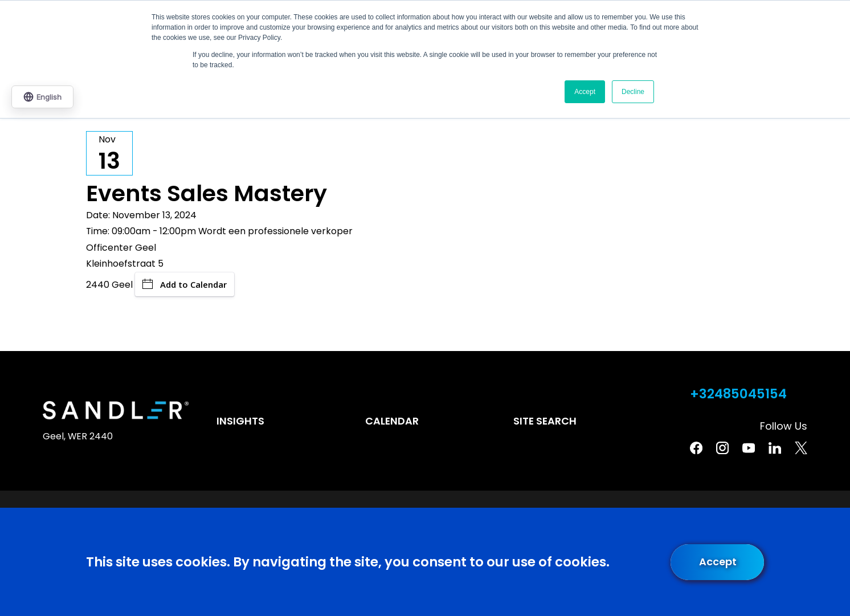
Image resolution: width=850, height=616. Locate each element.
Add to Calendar (185, 284)
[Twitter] (801, 448)
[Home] (116, 410)
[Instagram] (722, 448)
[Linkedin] (775, 448)
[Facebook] (696, 448)
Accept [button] (585, 92)
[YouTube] (749, 448)
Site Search (545, 421)
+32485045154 (738, 394)
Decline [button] (633, 92)
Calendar (392, 421)
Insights (240, 421)
